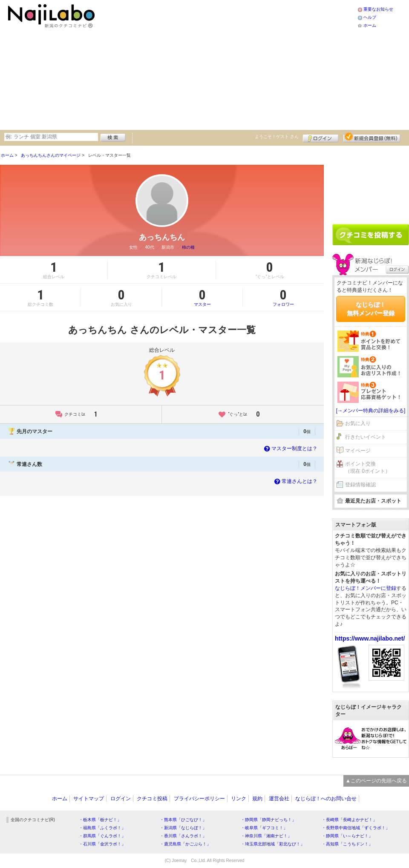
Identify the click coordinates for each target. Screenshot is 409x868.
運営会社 (279, 799)
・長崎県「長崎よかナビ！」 (349, 820)
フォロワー (283, 297)
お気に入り (358, 423)
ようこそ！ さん (277, 137)
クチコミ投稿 (152, 799)
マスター (202, 297)
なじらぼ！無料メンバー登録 (371, 309)
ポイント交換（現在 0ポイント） (368, 467)
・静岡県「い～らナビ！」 (347, 836)
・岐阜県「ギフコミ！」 (264, 828)
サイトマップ (89, 799)
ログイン (321, 137)
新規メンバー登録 (372, 137)
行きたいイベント (366, 437)
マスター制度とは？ (290, 448)
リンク (239, 799)
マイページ (358, 451)
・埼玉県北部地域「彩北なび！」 (273, 844)
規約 (257, 799)
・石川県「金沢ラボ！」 (102, 844)
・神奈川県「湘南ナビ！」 (266, 836)
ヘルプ (370, 17)
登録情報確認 (360, 485)
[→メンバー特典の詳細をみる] (371, 411)
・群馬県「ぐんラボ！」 (102, 836)
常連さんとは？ (295, 481)
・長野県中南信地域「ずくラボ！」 (356, 828)
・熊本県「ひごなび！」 (183, 820)
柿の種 (188, 247)
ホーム (370, 25)
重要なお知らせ (378, 9)
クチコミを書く (371, 235)
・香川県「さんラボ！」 (183, 836)
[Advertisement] (219, 64)
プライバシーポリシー (199, 799)
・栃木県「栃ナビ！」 (100, 820)
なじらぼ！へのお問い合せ (326, 799)
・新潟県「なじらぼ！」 (183, 828)
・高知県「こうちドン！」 (347, 844)
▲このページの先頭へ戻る (376, 781)
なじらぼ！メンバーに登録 (366, 588)
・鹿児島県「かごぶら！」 (185, 844)
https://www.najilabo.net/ (370, 638)
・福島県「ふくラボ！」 (102, 828)
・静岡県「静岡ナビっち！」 (268, 820)
